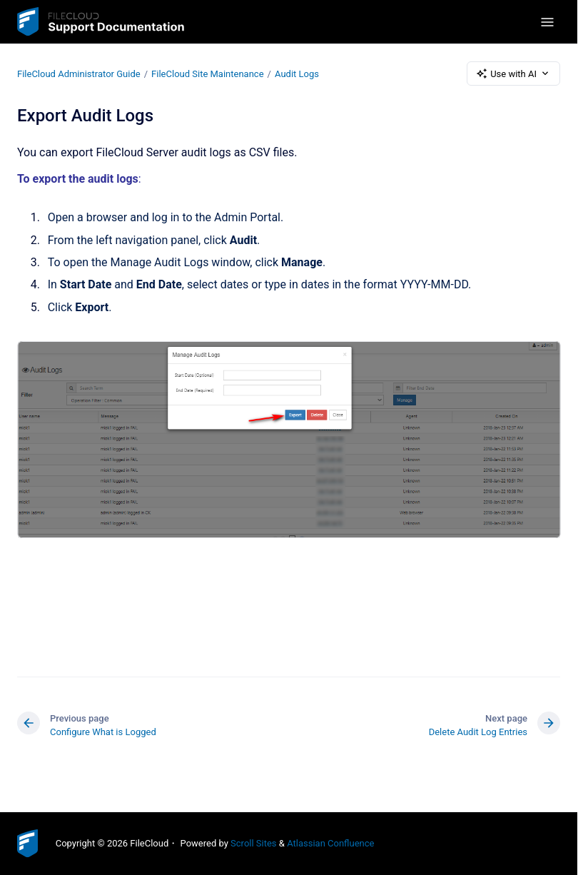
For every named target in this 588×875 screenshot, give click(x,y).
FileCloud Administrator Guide (79, 73)
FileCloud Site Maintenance (207, 73)
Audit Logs (297, 73)
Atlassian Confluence (330, 843)
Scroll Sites (254, 843)
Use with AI (513, 74)
